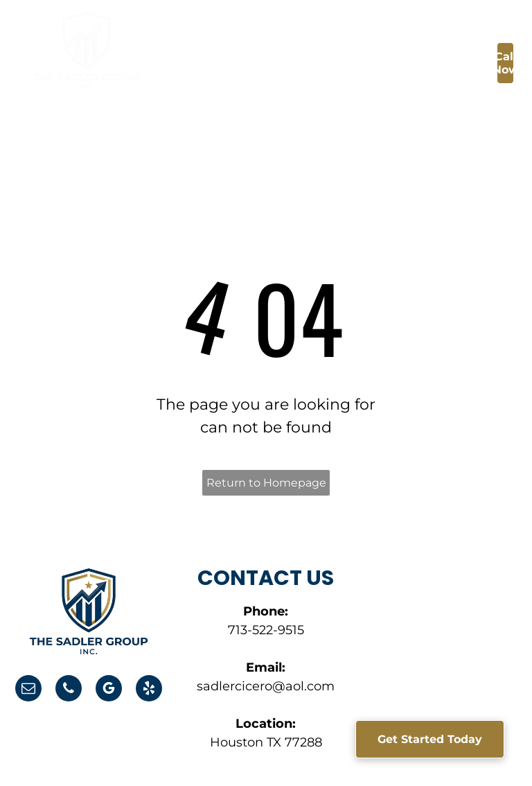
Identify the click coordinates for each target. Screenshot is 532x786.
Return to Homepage (266, 483)
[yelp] (149, 690)
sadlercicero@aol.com (266, 686)
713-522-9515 (266, 630)
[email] (28, 690)
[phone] (69, 690)
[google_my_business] (109, 690)
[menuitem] (231, 67)
